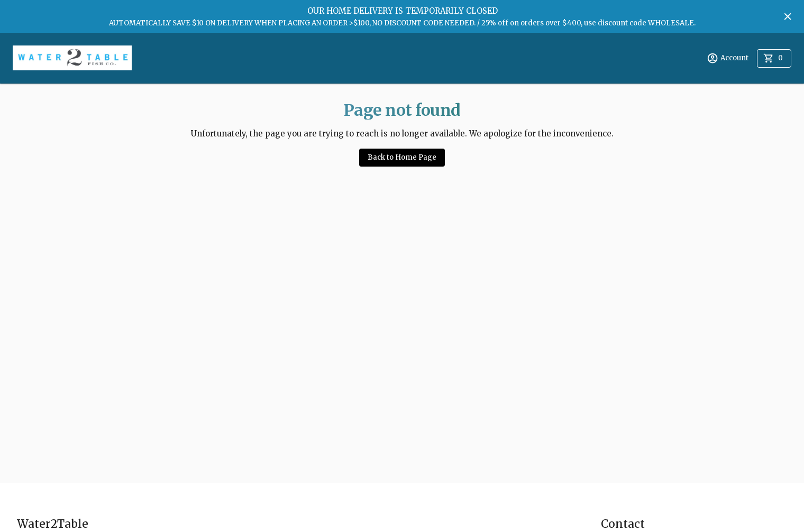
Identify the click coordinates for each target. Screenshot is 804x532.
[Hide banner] (788, 16)
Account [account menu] (728, 58)
